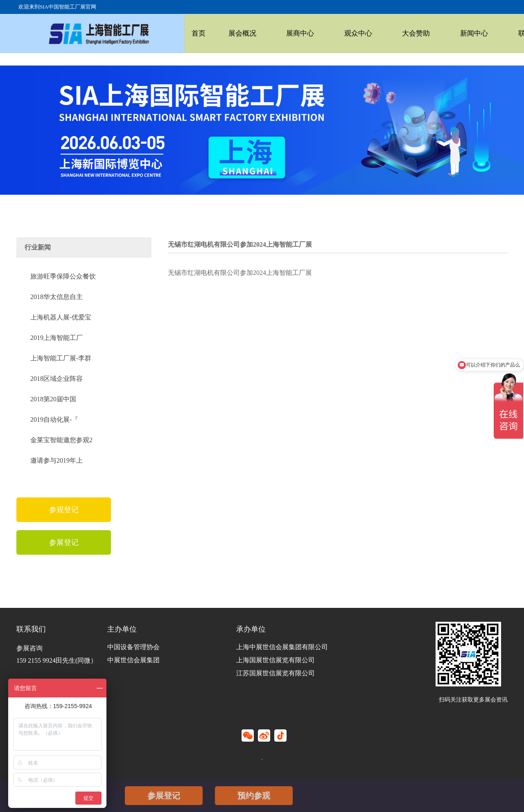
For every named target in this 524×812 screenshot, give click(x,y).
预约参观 (254, 796)
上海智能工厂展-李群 (61, 358)
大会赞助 (378, 33)
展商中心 (281, 33)
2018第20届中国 (53, 399)
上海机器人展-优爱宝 (61, 317)
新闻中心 (427, 33)
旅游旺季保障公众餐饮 (63, 276)
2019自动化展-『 (54, 419)
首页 (196, 33)
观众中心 (330, 33)
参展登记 (164, 796)
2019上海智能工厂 (56, 338)
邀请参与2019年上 (56, 460)
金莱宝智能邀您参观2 (61, 440)
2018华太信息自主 (56, 297)
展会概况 (233, 33)
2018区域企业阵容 (56, 379)
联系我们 (475, 33)
